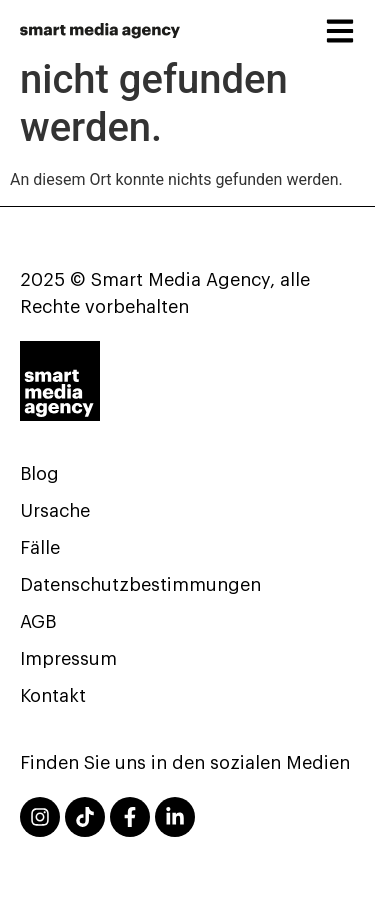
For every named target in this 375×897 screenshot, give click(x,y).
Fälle (40, 548)
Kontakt (53, 696)
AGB (38, 622)
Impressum (68, 659)
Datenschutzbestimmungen (140, 585)
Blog (39, 474)
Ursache (55, 511)
